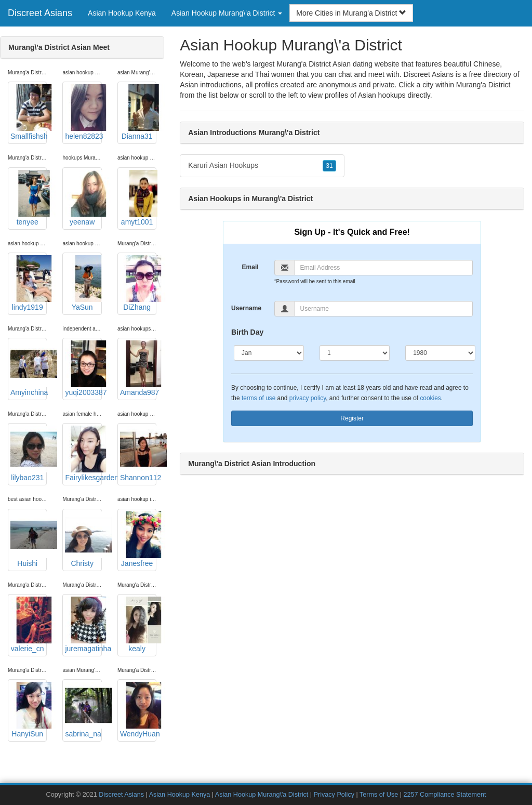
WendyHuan (138, 710)
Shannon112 (138, 454)
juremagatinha (83, 625)
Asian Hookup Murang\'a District (262, 795)
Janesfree (138, 539)
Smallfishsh (29, 112)
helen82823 (83, 112)
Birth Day (247, 332)
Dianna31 (138, 112)
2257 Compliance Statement (445, 795)
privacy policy (308, 398)
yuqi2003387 (83, 368)
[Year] (440, 353)
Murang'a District (483, 85)
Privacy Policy (334, 795)
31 (329, 166)
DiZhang (138, 283)
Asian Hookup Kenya (122, 13)
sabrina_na (83, 710)
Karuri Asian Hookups (262, 166)
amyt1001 (138, 198)
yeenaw (83, 198)
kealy (138, 625)
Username (246, 308)
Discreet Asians (40, 13)
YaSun (83, 283)
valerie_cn (29, 625)
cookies (430, 398)
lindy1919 (29, 283)
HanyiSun (29, 710)
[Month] (269, 353)
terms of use (258, 398)
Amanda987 (138, 368)
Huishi (29, 539)
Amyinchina (29, 368)
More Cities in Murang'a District (351, 13)
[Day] (355, 353)
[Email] (384, 268)
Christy (83, 539)
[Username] (384, 309)
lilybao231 (29, 454)
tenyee (29, 198)
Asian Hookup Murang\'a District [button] (227, 13)
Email (250, 267)
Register (352, 418)
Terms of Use (379, 795)
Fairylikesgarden (83, 454)
